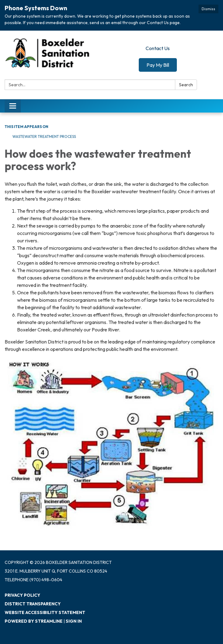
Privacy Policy (22, 595)
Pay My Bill (158, 65)
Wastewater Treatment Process (44, 136)
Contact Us (158, 48)
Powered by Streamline (34, 621)
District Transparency (33, 604)
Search (186, 85)
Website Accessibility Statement (45, 612)
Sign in (74, 621)
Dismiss (208, 9)
